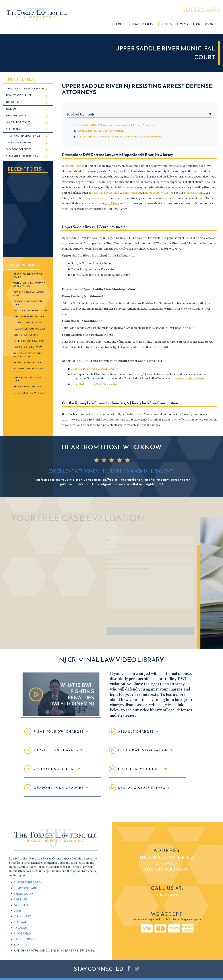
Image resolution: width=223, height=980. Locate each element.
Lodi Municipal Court (26, 335)
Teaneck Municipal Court (28, 387)
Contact (211, 24)
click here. (113, 204)
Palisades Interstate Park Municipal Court (27, 355)
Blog (196, 24)
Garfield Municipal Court (29, 323)
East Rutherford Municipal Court (29, 294)
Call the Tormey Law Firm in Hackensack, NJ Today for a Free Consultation (119, 137)
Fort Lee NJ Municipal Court (30, 317)
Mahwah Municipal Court (28, 347)
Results (167, 24)
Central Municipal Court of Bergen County (29, 285)
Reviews (182, 24)
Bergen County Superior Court (28, 276)
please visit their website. (189, 379)
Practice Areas (144, 24)
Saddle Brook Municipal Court (28, 379)
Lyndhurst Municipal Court (30, 341)
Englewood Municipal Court (30, 310)
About (121, 24)
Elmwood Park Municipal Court (28, 303)
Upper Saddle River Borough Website (94, 369)
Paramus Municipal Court (28, 362)
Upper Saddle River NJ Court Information (100, 131)
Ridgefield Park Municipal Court (29, 370)
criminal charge (74, 166)
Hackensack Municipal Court (30, 329)
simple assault (132, 193)
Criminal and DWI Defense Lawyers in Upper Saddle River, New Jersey (116, 125)
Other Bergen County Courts (31, 393)
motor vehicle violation (159, 193)
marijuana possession (105, 193)
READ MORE (28, 244)
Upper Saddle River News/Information (95, 384)
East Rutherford (27, 976)
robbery (101, 198)
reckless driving (194, 193)
